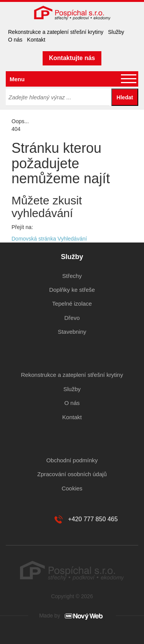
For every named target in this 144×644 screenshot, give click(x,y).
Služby (116, 32)
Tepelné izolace (72, 304)
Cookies (72, 488)
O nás (15, 40)
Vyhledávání (72, 239)
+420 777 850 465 (93, 519)
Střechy (72, 276)
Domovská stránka (34, 239)
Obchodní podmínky (72, 460)
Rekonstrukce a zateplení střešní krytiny (56, 32)
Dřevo (72, 318)
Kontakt (36, 40)
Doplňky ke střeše (72, 290)
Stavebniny (72, 332)
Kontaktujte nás (72, 58)
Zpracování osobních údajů (72, 474)
